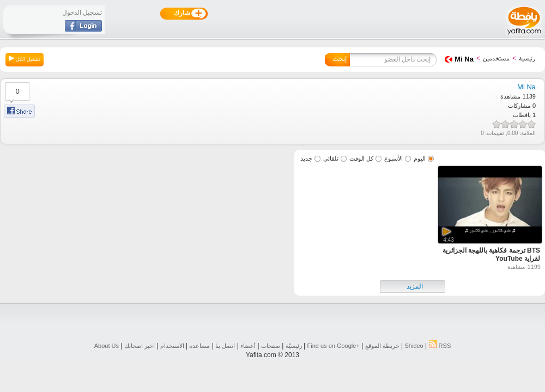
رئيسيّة (294, 346)
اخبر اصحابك (140, 346)
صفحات (271, 346)
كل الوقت (361, 158)
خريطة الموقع (382, 346)
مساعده (199, 346)
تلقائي (331, 158)
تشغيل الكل (25, 59)
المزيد (415, 286)
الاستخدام (172, 346)
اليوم (420, 158)
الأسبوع (393, 158)
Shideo (414, 346)
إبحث (340, 59)
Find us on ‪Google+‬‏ (334, 346)
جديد (306, 158)
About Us (107, 346)
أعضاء (248, 346)
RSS (440, 346)
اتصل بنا (225, 346)
